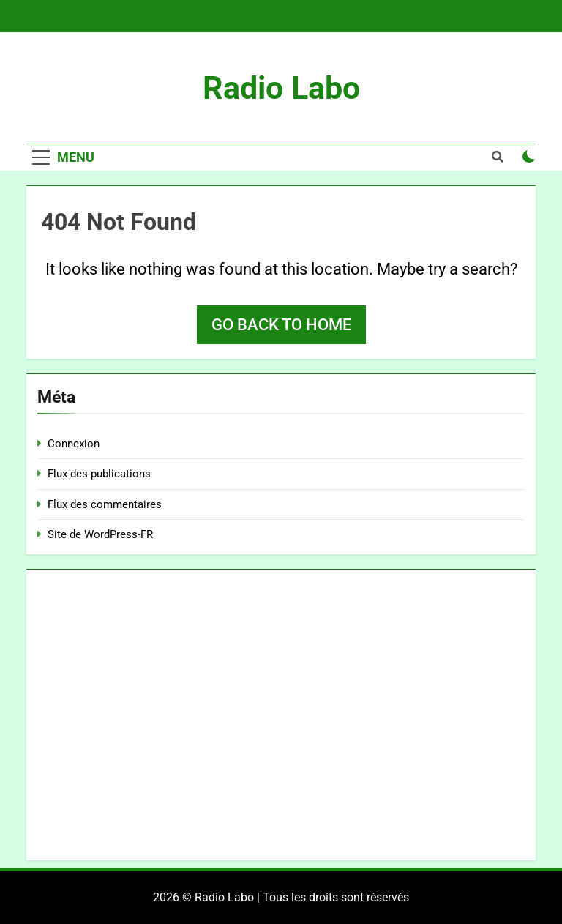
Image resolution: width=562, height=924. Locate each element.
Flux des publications (99, 474)
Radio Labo (281, 88)
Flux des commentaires (105, 504)
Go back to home (281, 325)
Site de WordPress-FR (100, 534)
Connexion (74, 444)
